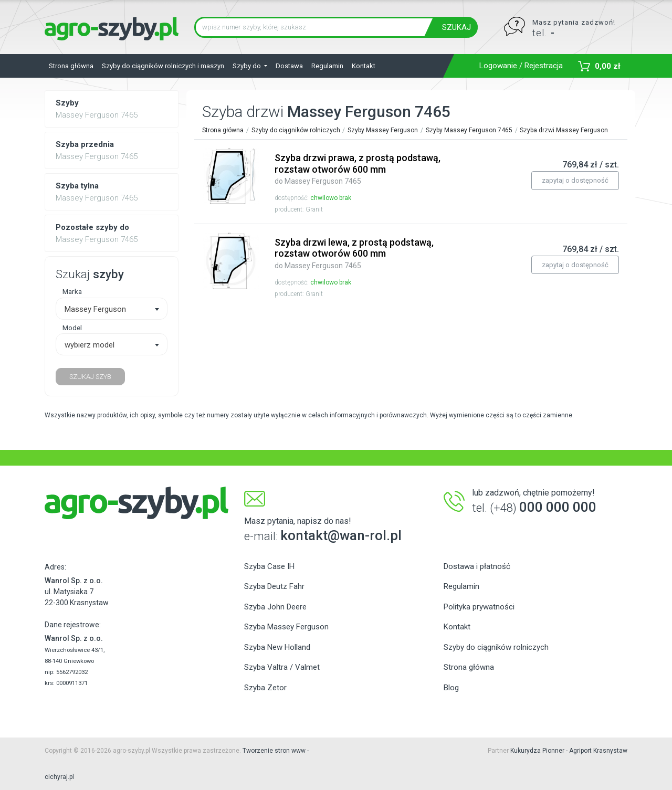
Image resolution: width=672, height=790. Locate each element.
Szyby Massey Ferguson (383, 130)
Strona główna (71, 66)
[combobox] (112, 309)
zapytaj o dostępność (575, 180)
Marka (72, 291)
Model (72, 328)
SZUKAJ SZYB (90, 377)
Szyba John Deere (275, 607)
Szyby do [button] (248, 66)
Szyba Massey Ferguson (286, 627)
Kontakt (364, 66)
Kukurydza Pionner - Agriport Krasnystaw (569, 751)
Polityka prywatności (479, 607)
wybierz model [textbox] (90, 345)
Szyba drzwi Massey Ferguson (564, 130)
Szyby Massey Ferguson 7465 (469, 130)
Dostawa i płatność (477, 566)
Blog (451, 688)
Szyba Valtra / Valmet (282, 667)
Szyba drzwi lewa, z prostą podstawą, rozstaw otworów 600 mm (354, 253)
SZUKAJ (456, 27)
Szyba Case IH (269, 566)
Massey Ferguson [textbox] (95, 309)
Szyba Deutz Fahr (274, 586)
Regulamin (327, 66)
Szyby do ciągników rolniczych (296, 130)
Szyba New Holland (277, 647)
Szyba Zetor (265, 688)
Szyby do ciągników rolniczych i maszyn (163, 66)
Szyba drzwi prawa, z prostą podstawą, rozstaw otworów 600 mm (358, 169)
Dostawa (289, 66)
